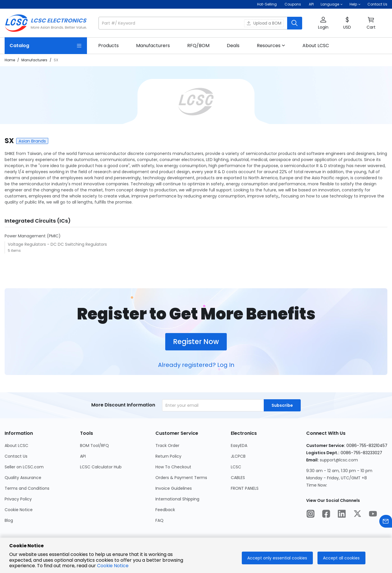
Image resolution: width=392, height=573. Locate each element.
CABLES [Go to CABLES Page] (238, 478)
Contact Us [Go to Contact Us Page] (16, 456)
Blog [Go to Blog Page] (9, 520)
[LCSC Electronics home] (46, 23)
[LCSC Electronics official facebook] (326, 515)
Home (10, 60)
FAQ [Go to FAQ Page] (159, 520)
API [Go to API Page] (83, 456)
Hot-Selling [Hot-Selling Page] (267, 4)
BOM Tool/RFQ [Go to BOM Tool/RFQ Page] (94, 446)
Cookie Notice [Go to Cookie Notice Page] (19, 510)
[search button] (295, 23)
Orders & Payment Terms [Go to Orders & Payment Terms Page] (181, 478)
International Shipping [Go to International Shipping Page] (177, 499)
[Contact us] (386, 522)
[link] (108, 46)
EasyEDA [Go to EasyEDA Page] (239, 446)
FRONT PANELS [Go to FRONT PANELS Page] (245, 488)
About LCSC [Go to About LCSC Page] (16, 446)
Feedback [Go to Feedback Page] (165, 510)
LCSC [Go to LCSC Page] (236, 467)
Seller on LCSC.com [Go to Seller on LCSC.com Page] (24, 467)
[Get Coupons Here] (293, 4)
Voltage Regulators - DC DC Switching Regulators (57, 244)
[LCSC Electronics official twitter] (357, 515)
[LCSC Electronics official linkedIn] (342, 515)
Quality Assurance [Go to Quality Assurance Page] (23, 478)
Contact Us (377, 4)
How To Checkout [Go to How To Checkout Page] (173, 467)
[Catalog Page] (46, 46)
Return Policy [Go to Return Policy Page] (168, 456)
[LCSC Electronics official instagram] (311, 515)
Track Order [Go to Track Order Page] (167, 446)
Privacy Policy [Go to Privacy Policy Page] (18, 499)
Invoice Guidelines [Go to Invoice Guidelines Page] (174, 488)
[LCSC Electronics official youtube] (373, 515)
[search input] (193, 23)
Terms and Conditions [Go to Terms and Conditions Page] (27, 488)
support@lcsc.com (339, 460)
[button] (332, 4)
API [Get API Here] (311, 4)
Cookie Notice (113, 566)
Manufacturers (34, 60)
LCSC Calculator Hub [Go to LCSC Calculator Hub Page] (101, 467)
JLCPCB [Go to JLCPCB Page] (238, 456)
